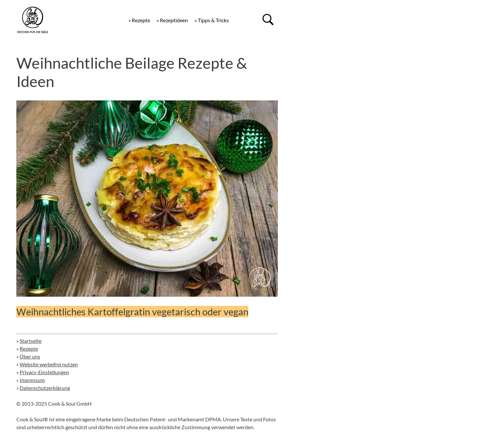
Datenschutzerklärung (45, 388)
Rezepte (29, 349)
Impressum (32, 380)
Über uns (30, 356)
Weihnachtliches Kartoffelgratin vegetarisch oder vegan (132, 312)
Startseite (31, 341)
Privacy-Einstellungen (44, 372)
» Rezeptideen (172, 20)
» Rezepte (139, 20)
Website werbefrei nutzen (49, 364)
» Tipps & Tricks (212, 20)
